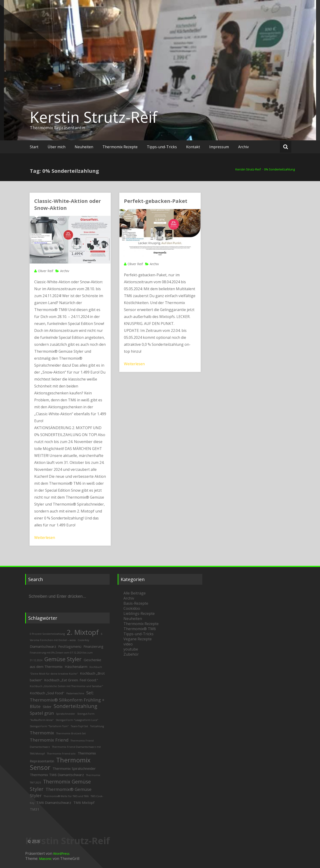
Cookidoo (132, 608)
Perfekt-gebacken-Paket (156, 201)
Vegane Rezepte (138, 639)
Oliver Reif (46, 271)
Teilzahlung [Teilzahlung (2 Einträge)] (97, 726)
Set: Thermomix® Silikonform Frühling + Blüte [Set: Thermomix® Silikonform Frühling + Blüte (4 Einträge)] (67, 699)
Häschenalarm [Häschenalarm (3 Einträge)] (76, 667)
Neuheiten (84, 147)
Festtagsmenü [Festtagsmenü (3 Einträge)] (70, 646)
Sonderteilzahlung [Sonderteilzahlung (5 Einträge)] (75, 706)
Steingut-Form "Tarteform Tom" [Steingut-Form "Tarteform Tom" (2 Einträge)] (49, 726)
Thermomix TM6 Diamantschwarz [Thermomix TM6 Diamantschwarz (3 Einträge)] (57, 775)
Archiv (243, 147)
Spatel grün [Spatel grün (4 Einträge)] (42, 713)
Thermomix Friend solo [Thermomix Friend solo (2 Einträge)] (61, 754)
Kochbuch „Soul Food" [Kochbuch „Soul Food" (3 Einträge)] (47, 693)
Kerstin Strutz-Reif (94, 117)
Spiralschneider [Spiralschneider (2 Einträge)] (66, 714)
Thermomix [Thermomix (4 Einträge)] (42, 733)
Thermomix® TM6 (140, 629)
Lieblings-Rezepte (139, 613)
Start (34, 147)
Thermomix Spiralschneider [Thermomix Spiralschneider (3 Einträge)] (74, 768)
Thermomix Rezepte (120, 147)
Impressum (219, 147)
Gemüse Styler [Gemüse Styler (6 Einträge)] (63, 659)
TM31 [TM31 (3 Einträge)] (35, 809)
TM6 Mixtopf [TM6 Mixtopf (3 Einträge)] (84, 802)
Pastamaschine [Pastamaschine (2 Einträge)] (75, 693)
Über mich (57, 147)
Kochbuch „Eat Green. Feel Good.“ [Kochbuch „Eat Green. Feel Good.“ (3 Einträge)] (71, 680)
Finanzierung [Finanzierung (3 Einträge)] (93, 646)
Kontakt (193, 147)
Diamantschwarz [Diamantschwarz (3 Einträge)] (43, 646)
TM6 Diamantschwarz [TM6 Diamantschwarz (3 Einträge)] (54, 802)
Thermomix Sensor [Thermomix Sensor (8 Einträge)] (60, 764)
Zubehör (131, 654)
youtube (131, 649)
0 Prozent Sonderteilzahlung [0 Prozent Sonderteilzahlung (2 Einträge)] (47, 634)
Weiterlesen (45, 538)
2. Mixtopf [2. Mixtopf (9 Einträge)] (83, 632)
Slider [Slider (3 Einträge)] (47, 707)
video (128, 644)
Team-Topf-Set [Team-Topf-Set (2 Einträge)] (79, 726)
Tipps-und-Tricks (162, 147)
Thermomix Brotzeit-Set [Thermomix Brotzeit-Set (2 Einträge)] (71, 733)
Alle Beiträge (135, 593)
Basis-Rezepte (136, 603)
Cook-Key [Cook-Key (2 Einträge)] (83, 640)
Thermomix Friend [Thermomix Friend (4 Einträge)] (49, 740)
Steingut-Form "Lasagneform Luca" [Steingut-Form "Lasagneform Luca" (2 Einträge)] (77, 720)
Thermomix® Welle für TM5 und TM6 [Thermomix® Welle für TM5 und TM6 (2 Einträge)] (66, 796)
